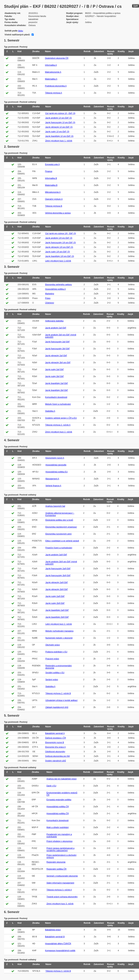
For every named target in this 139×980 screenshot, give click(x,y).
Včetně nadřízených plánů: (17, 35)
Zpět (136, 6)
